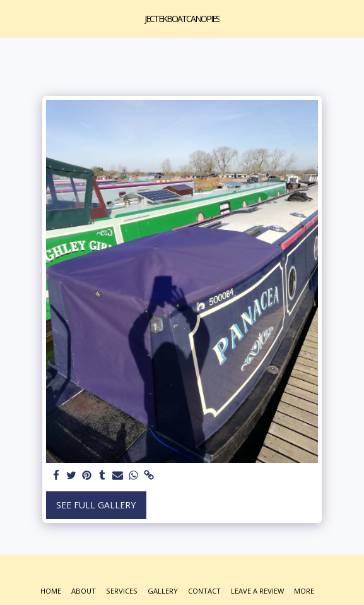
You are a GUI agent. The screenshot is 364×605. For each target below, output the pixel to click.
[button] (14, 18)
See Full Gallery (96, 505)
